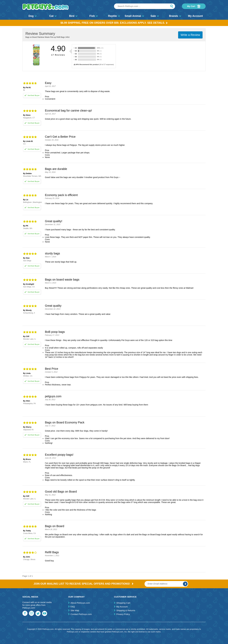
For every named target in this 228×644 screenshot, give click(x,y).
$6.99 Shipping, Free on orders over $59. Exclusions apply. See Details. (114, 23)
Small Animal (134, 16)
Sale (155, 16)
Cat (53, 16)
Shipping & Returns (126, 610)
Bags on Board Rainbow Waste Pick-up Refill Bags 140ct (47, 37)
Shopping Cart (123, 603)
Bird (73, 16)
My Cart (194, 6)
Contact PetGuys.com (81, 614)
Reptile (114, 16)
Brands (175, 16)
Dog (33, 16)
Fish (94, 16)
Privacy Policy (123, 614)
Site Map (75, 610)
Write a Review (190, 35)
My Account (195, 16)
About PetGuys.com (80, 603)
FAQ (73, 607)
